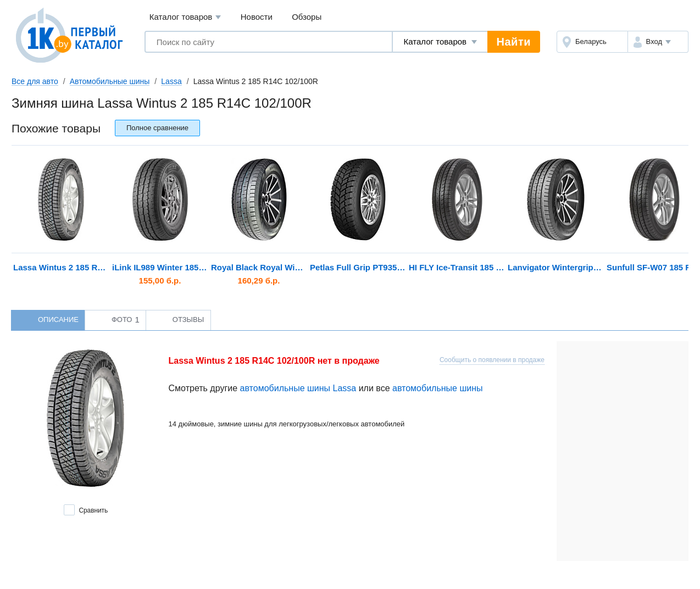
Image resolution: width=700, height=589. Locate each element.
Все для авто (35, 81)
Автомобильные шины (110, 81)
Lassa (171, 81)
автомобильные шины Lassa (298, 388)
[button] (658, 42)
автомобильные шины (438, 388)
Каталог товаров (185, 17)
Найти (514, 42)
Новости (257, 17)
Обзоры (307, 17)
